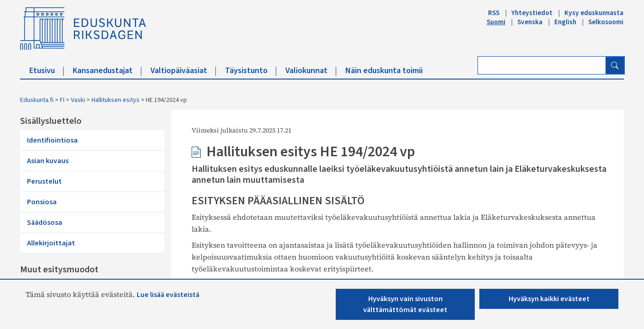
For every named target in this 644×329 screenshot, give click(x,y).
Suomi (496, 22)
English (565, 22)
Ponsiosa (42, 202)
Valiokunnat (311, 71)
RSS (494, 13)
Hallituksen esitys (115, 100)
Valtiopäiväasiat (183, 71)
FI (62, 100)
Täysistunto (251, 71)
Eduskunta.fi (37, 100)
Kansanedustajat (107, 71)
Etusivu (46, 71)
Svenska (530, 22)
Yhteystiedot (532, 13)
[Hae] (615, 65)
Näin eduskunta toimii (384, 71)
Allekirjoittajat (51, 243)
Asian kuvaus (48, 161)
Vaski (78, 100)
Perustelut (44, 181)
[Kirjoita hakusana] (542, 65)
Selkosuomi (606, 22)
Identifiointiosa (52, 140)
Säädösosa (45, 223)
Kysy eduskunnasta (594, 13)
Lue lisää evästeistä (168, 295)
